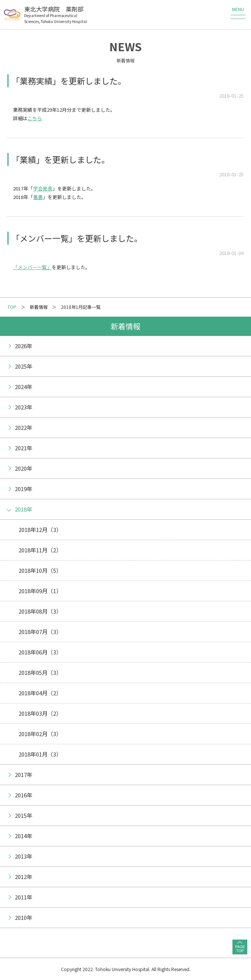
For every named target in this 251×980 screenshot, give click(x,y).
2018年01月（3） (40, 754)
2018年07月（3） (40, 632)
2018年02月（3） (40, 734)
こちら (35, 118)
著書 (38, 197)
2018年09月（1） (40, 591)
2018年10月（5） (40, 570)
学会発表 (43, 188)
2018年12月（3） (40, 530)
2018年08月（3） (40, 611)
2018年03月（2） (40, 713)
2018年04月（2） (40, 693)
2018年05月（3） (40, 672)
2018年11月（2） (40, 550)
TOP (12, 307)
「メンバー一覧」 (32, 267)
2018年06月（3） (40, 652)
